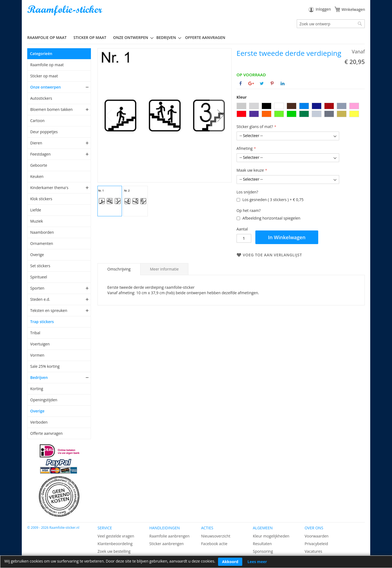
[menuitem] (49, 37)
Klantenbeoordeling (115, 544)
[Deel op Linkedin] (283, 83)
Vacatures (313, 551)
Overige (37, 255)
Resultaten (262, 544)
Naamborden (42, 232)
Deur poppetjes (44, 132)
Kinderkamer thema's (49, 188)
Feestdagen (40, 154)
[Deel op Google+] (251, 83)
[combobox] (331, 24)
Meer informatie (164, 269)
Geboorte (39, 165)
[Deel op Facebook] (241, 83)
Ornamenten (42, 243)
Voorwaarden (317, 536)
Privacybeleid (316, 544)
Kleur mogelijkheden (271, 536)
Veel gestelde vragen (116, 536)
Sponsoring (263, 551)
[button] (220, 115)
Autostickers (41, 98)
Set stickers (40, 266)
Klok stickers (41, 199)
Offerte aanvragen (46, 433)
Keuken (37, 176)
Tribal (35, 333)
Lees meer (257, 562)
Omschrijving (119, 269)
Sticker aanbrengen (166, 544)
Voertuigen (40, 344)
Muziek (37, 221)
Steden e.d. (40, 299)
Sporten (37, 288)
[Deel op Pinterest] (272, 83)
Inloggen (323, 9)
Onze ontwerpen (46, 87)
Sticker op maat (44, 76)
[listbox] (301, 111)
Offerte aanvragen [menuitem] (205, 37)
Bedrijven (39, 377)
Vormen (37, 355)
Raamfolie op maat (47, 65)
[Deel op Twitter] (262, 83)
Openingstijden (44, 400)
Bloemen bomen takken (51, 109)
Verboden (39, 422)
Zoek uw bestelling (114, 551)
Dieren (36, 143)
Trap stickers (42, 322)
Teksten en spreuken (49, 310)
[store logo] (65, 10)
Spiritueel (39, 277)
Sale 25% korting (45, 366)
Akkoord (230, 562)
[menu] (196, 38)
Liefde (36, 210)
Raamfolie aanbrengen (169, 536)
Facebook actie (214, 544)
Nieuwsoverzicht (216, 536)
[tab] (119, 269)
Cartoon (37, 121)
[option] (241, 106)
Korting (37, 389)
